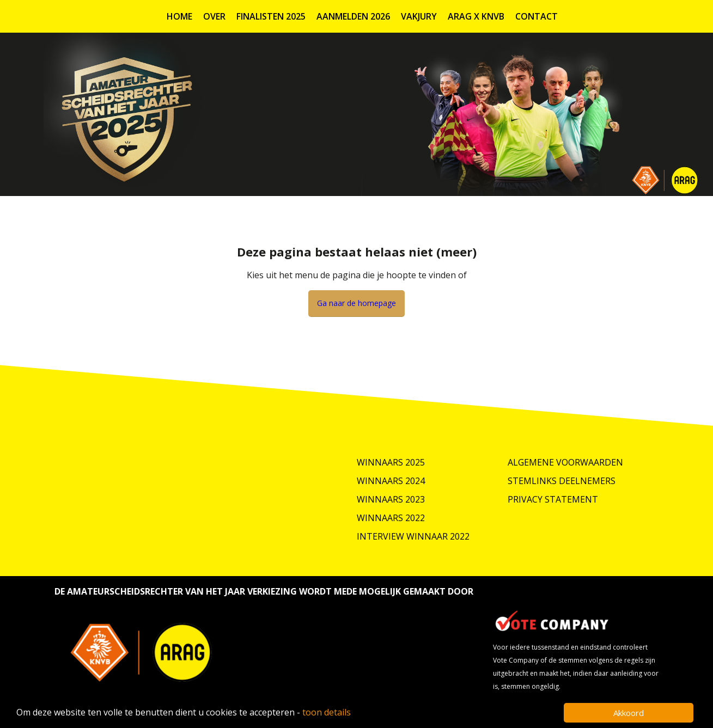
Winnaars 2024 (391, 481)
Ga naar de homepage (356, 303)
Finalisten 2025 (271, 16)
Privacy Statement (553, 499)
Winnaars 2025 (391, 462)
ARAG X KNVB (476, 16)
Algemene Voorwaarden (565, 462)
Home (179, 16)
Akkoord (629, 713)
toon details (327, 712)
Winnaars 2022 (391, 518)
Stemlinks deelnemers (562, 481)
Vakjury (419, 16)
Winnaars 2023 (391, 499)
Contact (537, 16)
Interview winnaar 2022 (413, 536)
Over (214, 16)
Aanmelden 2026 (353, 16)
